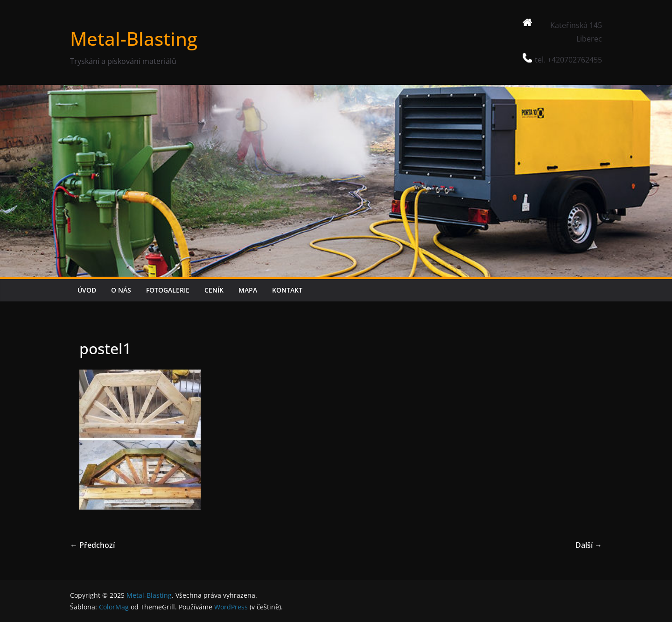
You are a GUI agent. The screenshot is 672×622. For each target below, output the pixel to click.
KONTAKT (287, 290)
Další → (589, 545)
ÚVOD (87, 290)
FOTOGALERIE (168, 290)
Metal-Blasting (134, 38)
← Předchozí (92, 545)
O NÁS (121, 290)
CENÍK (214, 290)
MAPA (248, 290)
